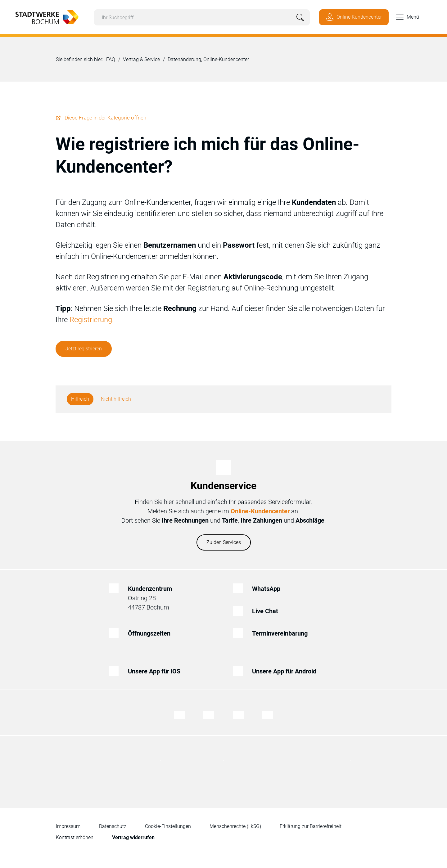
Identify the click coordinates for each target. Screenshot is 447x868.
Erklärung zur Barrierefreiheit (311, 826)
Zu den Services (224, 542)
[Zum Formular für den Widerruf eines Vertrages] (133, 838)
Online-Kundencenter (260, 511)
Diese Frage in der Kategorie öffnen (105, 118)
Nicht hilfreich (116, 399)
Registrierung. (92, 320)
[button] (404, 17)
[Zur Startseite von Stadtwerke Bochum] (44, 16)
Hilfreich (80, 399)
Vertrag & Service (141, 59)
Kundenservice (223, 486)
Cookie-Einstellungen (168, 826)
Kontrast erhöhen (75, 837)
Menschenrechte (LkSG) (235, 826)
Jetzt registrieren (84, 349)
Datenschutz (113, 826)
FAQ (111, 59)
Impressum (68, 826)
